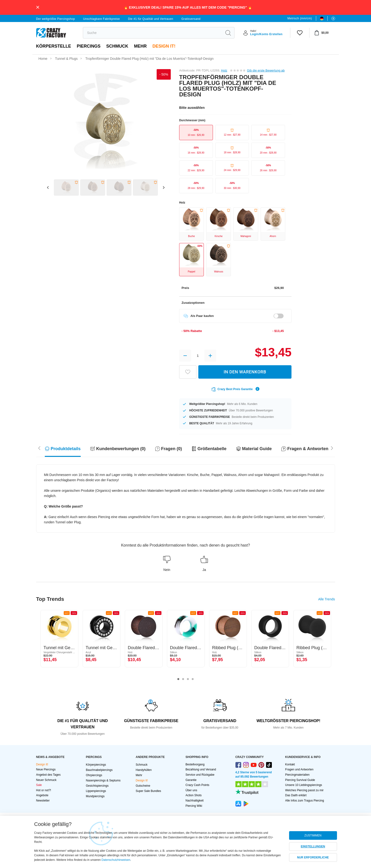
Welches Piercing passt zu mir (305, 790)
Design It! (164, 46)
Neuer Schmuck (46, 780)
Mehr (140, 46)
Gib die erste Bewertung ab (266, 70)
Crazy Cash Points (197, 785)
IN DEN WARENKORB (245, 372)
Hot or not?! (44, 790)
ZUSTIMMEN (313, 835)
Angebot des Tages (49, 775)
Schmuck (117, 46)
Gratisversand (191, 19)
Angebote (42, 795)
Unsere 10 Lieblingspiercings (304, 785)
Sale (39, 785)
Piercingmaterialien (297, 775)
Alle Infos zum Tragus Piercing (305, 801)
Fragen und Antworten (299, 769)
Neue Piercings (46, 769)
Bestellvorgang (195, 764)
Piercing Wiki (194, 806)
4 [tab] (193, 679)
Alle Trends (326, 599)
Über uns (191, 790)
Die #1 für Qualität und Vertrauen (151, 19)
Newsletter (43, 801)
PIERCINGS (89, 46)
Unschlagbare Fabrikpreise (101, 19)
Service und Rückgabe (200, 775)
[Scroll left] (332, 448)
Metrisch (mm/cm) (300, 18)
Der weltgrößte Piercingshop (56, 19)
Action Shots (194, 795)
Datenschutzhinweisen (116, 860)
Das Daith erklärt (296, 795)
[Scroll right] (39, 448)
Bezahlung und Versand (201, 769)
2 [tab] (183, 679)
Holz (224, 70)
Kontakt (290, 764)
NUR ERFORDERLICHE (313, 857)
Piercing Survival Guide (300, 780)
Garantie (191, 780)
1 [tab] (178, 679)
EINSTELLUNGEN (313, 846)
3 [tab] (188, 679)
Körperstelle (54, 46)
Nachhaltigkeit (195, 801)
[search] (153, 33)
